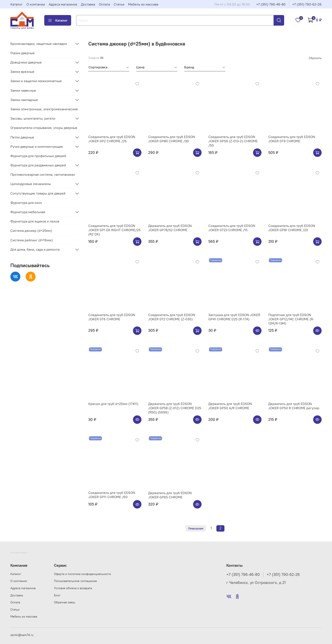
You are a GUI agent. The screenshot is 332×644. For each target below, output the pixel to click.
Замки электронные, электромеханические (44, 109)
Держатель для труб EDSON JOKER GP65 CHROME (170, 495)
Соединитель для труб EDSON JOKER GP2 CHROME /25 (112, 139)
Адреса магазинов (63, 4)
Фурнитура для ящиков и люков (35, 221)
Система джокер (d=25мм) (31, 231)
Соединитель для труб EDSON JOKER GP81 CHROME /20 (292, 228)
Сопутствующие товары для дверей (38, 193)
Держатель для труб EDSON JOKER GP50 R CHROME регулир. (294, 406)
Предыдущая (196, 528)
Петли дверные (22, 137)
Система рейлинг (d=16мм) (32, 240)
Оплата (104, 4)
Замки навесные (23, 90)
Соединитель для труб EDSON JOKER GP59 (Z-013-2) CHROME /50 (233, 141)
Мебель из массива (143, 4)
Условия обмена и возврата (73, 588)
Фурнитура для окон (26, 203)
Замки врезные (22, 72)
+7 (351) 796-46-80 (271, 4)
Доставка (88, 4)
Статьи (119, 4)
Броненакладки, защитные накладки (39, 44)
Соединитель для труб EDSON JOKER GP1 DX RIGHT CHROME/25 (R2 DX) (114, 230)
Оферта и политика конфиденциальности (82, 574)
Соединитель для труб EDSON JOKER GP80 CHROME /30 (172, 139)
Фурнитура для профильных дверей (38, 156)
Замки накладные (24, 100)
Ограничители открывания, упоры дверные (44, 128)
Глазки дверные (23, 53)
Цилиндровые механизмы (31, 184)
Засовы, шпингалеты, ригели (33, 118)
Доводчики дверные (26, 62)
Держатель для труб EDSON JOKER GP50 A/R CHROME (230, 406)
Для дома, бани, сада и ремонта (35, 249)
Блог (57, 595)
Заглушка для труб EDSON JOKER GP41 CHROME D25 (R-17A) (234, 317)
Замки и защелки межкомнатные (36, 81)
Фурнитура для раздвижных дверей (38, 165)
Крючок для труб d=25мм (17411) (113, 404)
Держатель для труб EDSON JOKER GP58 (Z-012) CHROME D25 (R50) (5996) (175, 408)
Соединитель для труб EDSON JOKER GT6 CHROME (112, 317)
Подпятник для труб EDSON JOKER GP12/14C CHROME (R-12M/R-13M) (291, 319)
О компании (36, 4)
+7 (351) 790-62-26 (307, 4)
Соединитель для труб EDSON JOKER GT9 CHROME (292, 139)
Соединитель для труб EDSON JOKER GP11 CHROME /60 (112, 495)
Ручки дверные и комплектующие (37, 146)
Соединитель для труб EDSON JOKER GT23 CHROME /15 (232, 228)
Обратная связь (65, 602)
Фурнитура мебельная (28, 212)
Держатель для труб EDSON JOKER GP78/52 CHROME (170, 228)
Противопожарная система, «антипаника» (43, 174)
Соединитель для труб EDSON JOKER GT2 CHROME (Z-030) (172, 317)
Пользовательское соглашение (75, 581)
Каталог (17, 4)
